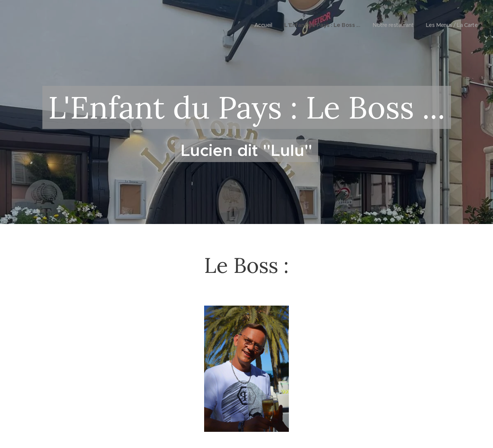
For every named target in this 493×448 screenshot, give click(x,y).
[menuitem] (251, 25)
